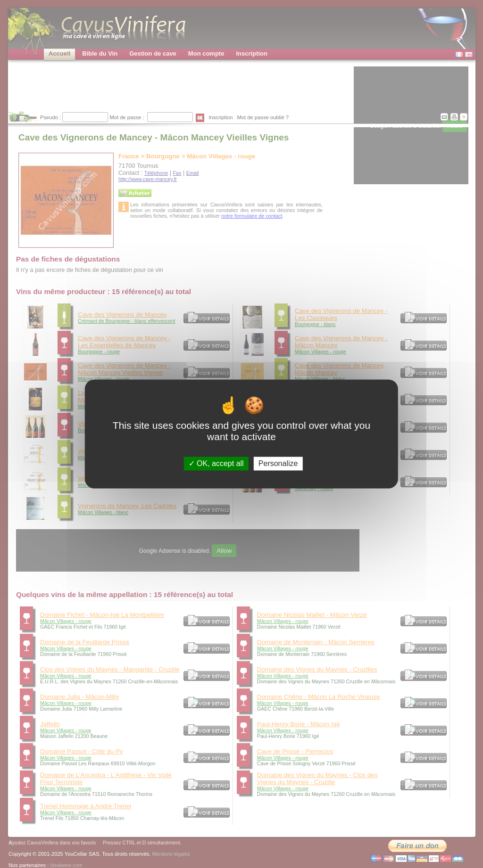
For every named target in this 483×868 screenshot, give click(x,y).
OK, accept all (216, 463)
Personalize (278, 463)
